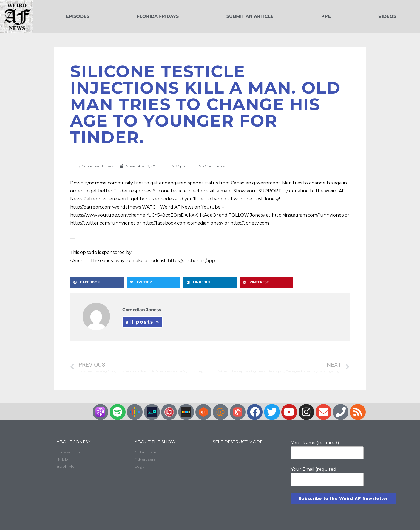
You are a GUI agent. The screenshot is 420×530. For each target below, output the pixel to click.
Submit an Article (250, 16)
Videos (387, 16)
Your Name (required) (327, 450)
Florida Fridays (158, 16)
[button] (97, 282)
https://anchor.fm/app (191, 261)
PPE (326, 16)
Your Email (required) (327, 476)
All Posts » (143, 322)
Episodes (78, 16)
